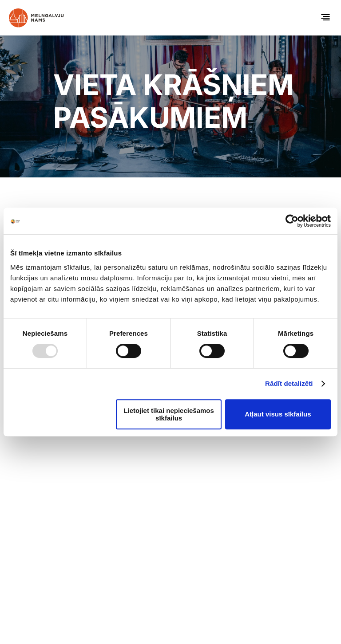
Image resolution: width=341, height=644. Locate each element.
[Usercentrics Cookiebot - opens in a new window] (292, 221)
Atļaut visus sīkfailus (278, 414)
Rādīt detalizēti (289, 383)
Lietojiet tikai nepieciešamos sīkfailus (169, 414)
